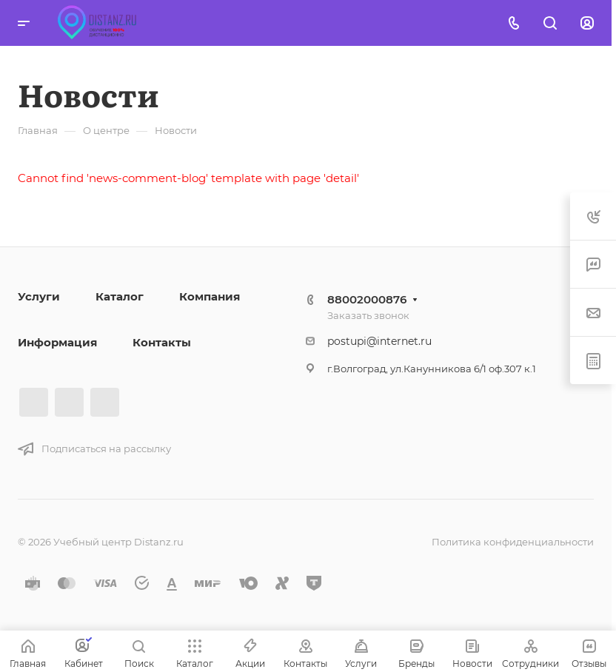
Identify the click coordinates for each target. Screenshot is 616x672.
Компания (210, 296)
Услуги (39, 296)
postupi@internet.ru (379, 341)
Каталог (120, 296)
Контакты (162, 342)
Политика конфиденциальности (513, 542)
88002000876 (367, 299)
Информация (57, 342)
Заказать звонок (368, 315)
